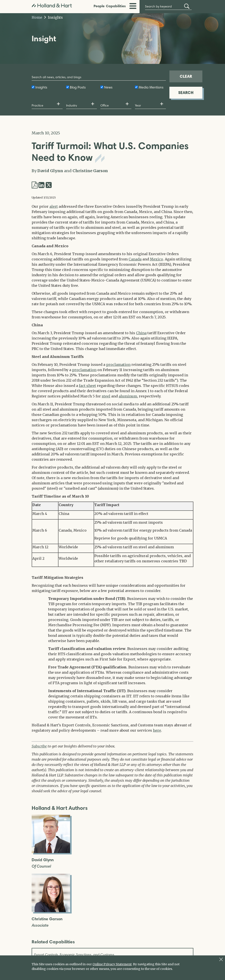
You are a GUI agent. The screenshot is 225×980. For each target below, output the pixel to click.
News (108, 87)
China (141, 333)
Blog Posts (78, 87)
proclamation (118, 365)
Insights (54, 17)
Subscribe (39, 746)
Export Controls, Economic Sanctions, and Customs (74, 955)
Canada (135, 259)
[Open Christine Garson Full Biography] (51, 911)
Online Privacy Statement (112, 964)
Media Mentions (151, 87)
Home (37, 17)
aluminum (128, 396)
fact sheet (87, 386)
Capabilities (116, 6)
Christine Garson (90, 171)
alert (54, 206)
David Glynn (50, 171)
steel (106, 396)
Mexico (156, 259)
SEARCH (186, 93)
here (157, 730)
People (99, 6)
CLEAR (186, 76)
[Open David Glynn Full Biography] (51, 852)
